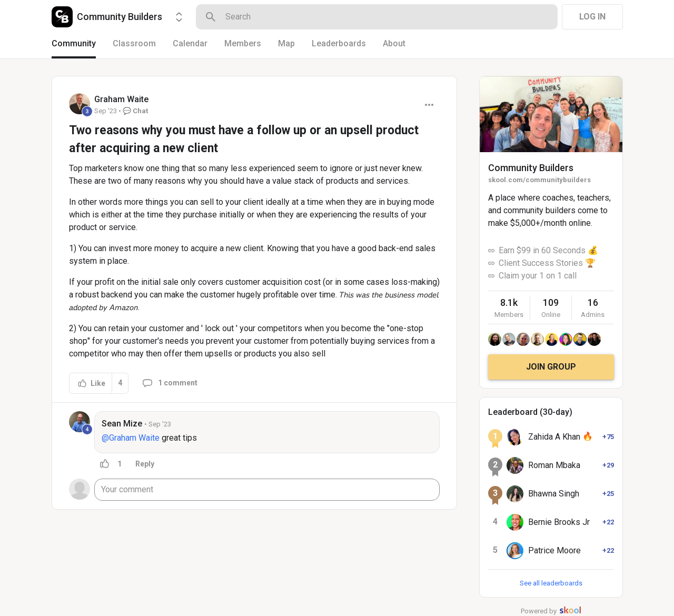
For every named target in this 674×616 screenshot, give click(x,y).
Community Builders (531, 168)
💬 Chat (135, 111)
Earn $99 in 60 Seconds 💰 (548, 250)
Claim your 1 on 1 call (538, 276)
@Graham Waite (131, 438)
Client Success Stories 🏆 (547, 263)
